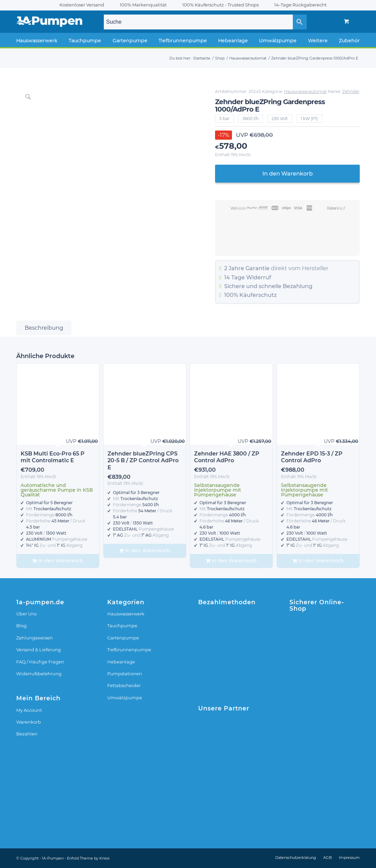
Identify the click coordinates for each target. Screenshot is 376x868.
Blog (21, 626)
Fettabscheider (124, 685)
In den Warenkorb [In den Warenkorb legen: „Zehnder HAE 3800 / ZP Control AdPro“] (231, 561)
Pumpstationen (125, 674)
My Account (29, 710)
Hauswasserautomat (305, 91)
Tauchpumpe (122, 626)
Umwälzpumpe (125, 698)
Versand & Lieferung (39, 650)
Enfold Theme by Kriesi (88, 858)
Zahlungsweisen (34, 638)
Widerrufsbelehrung (39, 674)
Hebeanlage (121, 662)
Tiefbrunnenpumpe (129, 650)
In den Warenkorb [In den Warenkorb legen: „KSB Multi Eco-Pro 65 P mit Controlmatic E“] (58, 561)
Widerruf (259, 277)
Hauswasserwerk (126, 614)
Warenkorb (29, 722)
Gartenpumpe (123, 638)
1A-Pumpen (53, 858)
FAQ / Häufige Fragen (40, 662)
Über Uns (26, 614)
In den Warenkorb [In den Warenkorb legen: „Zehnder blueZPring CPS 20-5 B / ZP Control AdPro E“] (145, 551)
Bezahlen (27, 734)
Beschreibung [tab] (44, 328)
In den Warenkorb (288, 174)
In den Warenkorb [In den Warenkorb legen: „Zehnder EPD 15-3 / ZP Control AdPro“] (318, 561)
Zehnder (351, 91)
